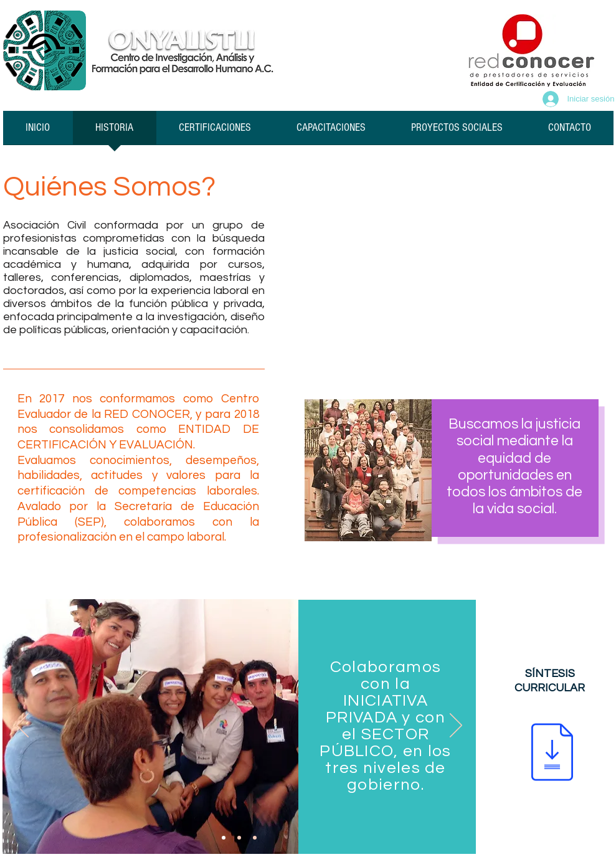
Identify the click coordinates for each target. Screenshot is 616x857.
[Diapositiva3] (255, 838)
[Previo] (22, 726)
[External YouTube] (449, 264)
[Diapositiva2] (239, 838)
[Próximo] (456, 726)
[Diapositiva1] (224, 838)
